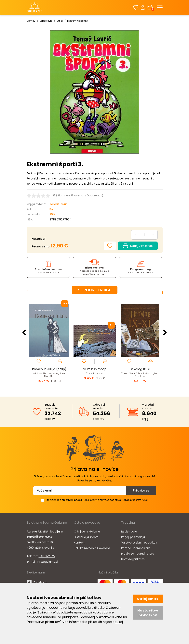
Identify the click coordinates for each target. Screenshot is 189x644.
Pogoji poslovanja (133, 537)
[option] (49, 342)
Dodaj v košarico (138, 246)
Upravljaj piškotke (133, 559)
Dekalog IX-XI (140, 369)
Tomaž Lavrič (59, 204)
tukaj (119, 622)
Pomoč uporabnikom (136, 548)
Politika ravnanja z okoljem (92, 548)
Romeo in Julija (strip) (49, 369)
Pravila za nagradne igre (138, 554)
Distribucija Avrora (86, 537)
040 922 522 (47, 556)
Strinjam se (148, 599)
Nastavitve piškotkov (148, 613)
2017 (52, 214)
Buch (53, 209)
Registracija (129, 532)
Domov (31, 21)
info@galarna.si (47, 562)
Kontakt (79, 543)
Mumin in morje (95, 369)
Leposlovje (46, 21)
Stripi (60, 21)
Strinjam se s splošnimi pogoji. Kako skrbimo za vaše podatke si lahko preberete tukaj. (97, 500)
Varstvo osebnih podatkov (139, 543)
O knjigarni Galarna (87, 532)
